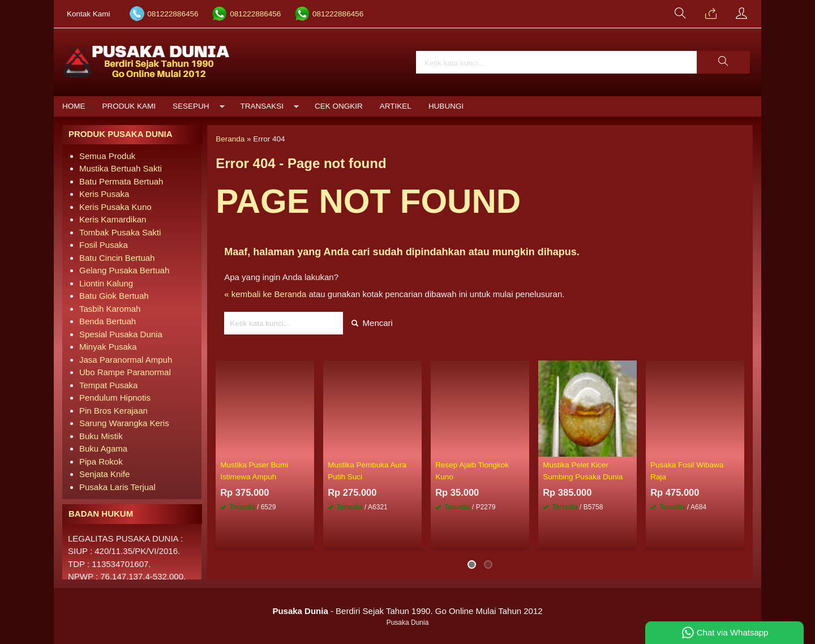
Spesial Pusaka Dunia (121, 334)
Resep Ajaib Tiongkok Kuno (472, 471)
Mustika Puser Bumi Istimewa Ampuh (254, 471)
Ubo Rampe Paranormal (125, 372)
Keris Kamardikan (113, 219)
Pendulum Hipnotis (115, 398)
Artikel (396, 106)
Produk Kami (129, 106)
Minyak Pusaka (108, 347)
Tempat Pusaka (108, 385)
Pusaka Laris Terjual (117, 487)
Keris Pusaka (104, 194)
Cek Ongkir (339, 106)
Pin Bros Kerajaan (113, 411)
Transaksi (262, 106)
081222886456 (173, 14)
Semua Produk (107, 156)
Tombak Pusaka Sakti (120, 232)
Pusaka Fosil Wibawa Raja (687, 471)
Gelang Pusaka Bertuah (124, 270)
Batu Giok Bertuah (114, 296)
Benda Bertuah (108, 321)
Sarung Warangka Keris (124, 423)
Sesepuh (191, 106)
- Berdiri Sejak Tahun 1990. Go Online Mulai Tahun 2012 (407, 611)
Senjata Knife (104, 474)
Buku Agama (103, 448)
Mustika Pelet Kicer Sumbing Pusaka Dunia (583, 471)
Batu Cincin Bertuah (117, 258)
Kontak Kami (89, 14)
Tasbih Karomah (110, 309)
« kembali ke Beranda (265, 294)
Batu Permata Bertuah (121, 181)
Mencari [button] (372, 323)
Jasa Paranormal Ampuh (126, 360)
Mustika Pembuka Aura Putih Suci (367, 471)
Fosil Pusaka (104, 245)
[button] (723, 62)
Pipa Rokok (101, 461)
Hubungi (446, 106)
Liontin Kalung (106, 283)
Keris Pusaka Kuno (115, 207)
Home (74, 106)
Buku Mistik (101, 436)
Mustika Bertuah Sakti (121, 168)
